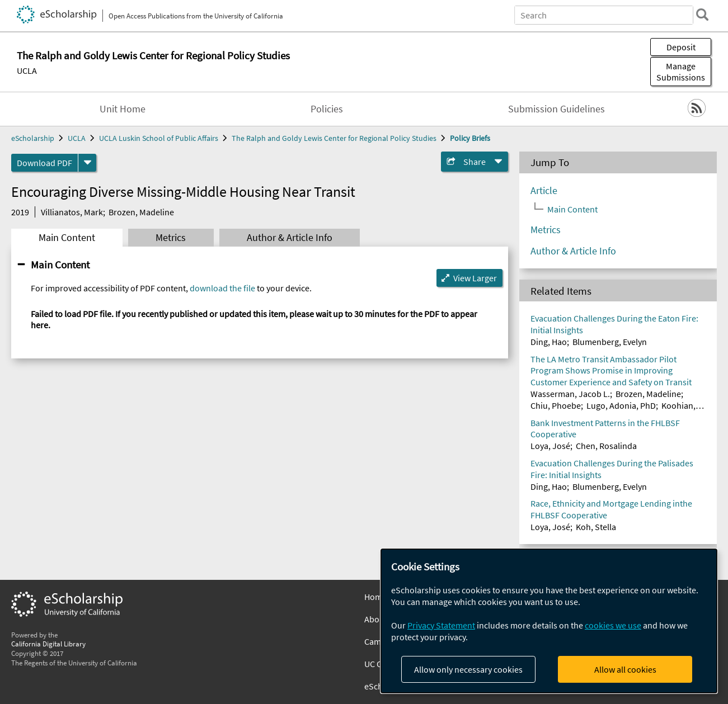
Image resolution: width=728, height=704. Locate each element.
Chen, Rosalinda (606, 446)
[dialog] (549, 621)
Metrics (171, 238)
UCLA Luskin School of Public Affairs (159, 138)
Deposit (681, 47)
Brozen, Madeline (141, 212)
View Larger (475, 278)
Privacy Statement (441, 625)
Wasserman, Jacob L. (570, 394)
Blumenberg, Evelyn (610, 342)
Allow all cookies (625, 669)
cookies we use (613, 625)
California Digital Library (48, 644)
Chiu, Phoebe (556, 405)
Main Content (67, 238)
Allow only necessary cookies (468, 669)
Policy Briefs (470, 138)
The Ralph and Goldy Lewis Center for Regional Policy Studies (334, 138)
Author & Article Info (290, 238)
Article (544, 191)
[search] (702, 15)
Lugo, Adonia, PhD (621, 405)
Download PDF (44, 163)
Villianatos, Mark (72, 212)
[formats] (87, 163)
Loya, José (550, 446)
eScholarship (33, 138)
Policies (327, 109)
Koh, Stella (596, 527)
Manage (681, 72)
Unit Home (123, 109)
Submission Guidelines (556, 109)
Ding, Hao (549, 342)
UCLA (27, 70)
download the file (222, 288)
